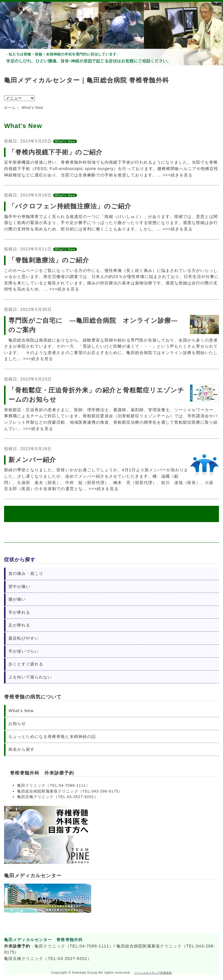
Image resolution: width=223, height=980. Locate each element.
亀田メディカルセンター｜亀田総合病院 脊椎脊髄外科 (86, 80)
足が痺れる (19, 625)
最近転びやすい (24, 638)
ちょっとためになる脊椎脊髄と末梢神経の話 (52, 737)
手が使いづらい (24, 651)
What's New (65, 141)
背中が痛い (19, 586)
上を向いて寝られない (30, 677)
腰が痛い (17, 599)
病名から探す (21, 749)
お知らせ (17, 723)
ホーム (10, 108)
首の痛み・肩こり (26, 573)
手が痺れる (19, 612)
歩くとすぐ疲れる (26, 664)
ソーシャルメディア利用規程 (153, 973)
